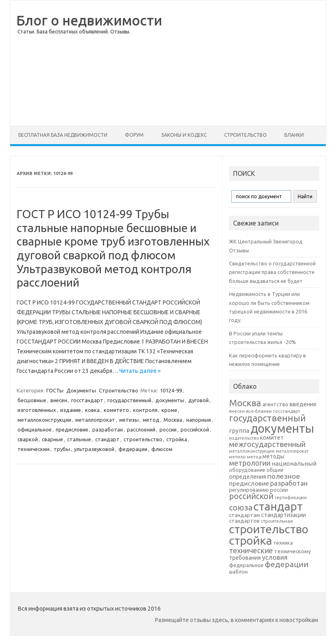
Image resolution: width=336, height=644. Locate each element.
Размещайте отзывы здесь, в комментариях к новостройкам (237, 620)
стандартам (244, 515)
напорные (199, 420)
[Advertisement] (244, 63)
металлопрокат (95, 420)
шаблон (238, 572)
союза (241, 508)
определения (248, 477)
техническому (293, 551)
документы (170, 400)
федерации (133, 449)
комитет (272, 438)
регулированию (249, 490)
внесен (59, 400)
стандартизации (284, 515)
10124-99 (171, 390)
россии (168, 429)
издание (71, 410)
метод (151, 420)
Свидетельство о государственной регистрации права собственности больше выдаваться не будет (272, 272)
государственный (129, 400)
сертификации (291, 497)
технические (251, 550)
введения (303, 404)
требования (245, 558)
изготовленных (37, 410)
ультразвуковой (94, 449)
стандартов (244, 521)
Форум (134, 135)
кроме (169, 410)
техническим (34, 449)
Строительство (245, 135)
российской (195, 429)
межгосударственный (267, 444)
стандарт (107, 439)
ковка (92, 410)
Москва (173, 420)
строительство (143, 439)
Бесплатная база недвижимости (63, 135)
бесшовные (32, 400)
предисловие (72, 429)
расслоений (141, 429)
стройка (177, 439)
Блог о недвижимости (89, 20)
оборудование (247, 470)
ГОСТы (55, 390)
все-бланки (259, 411)
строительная (277, 521)
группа (239, 430)
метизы (129, 420)
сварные (52, 439)
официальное (35, 429)
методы (273, 456)
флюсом (162, 449)
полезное (284, 476)
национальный (294, 463)
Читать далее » (140, 371)
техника (283, 543)
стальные (79, 439)
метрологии (250, 463)
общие (275, 470)
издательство (244, 438)
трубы (62, 449)
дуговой (199, 400)
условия (275, 557)
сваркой (28, 439)
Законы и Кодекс (184, 135)
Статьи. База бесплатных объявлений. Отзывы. (74, 32)
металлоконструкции (44, 420)
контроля (145, 410)
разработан (108, 429)
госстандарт (87, 400)
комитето (116, 410)
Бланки (294, 135)
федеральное (246, 565)
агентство (275, 404)
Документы (81, 390)
